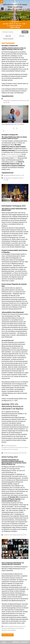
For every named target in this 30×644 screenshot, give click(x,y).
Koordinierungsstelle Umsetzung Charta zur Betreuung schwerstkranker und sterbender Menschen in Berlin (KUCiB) (14, 628)
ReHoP (16, 158)
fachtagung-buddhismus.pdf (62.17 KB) (14, 175)
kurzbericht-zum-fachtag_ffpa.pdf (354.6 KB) (15, 453)
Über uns (8, 36)
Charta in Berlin (8, 39)
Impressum (16, 642)
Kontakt (22, 36)
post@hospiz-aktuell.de (15, 26)
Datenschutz (24, 642)
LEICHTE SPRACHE (15, 28)
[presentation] (14, 128)
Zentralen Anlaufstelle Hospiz (13, 154)
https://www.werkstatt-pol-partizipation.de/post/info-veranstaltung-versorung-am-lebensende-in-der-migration (15, 447)
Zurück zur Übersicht (8, 635)
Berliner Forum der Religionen (10, 156)
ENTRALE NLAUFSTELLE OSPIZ (15, 16)
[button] (4, 131)
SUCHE (25, 32)
